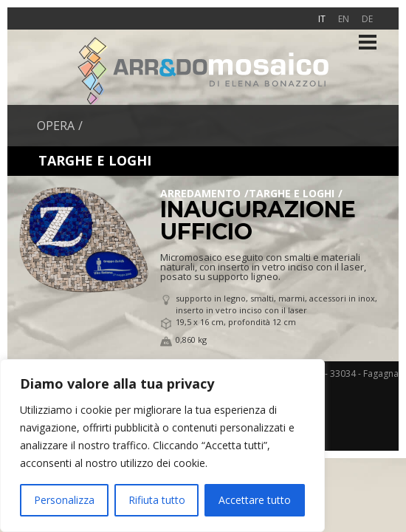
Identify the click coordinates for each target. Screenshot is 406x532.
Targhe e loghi (292, 193)
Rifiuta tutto (157, 500)
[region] (162, 446)
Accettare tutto (255, 500)
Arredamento (200, 193)
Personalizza (64, 500)
